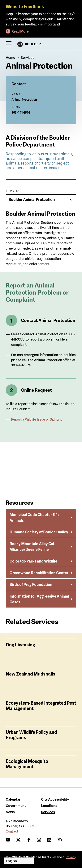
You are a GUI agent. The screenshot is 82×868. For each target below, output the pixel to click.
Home (10, 57)
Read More (20, 31)
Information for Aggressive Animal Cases (39, 599)
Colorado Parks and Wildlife (33, 561)
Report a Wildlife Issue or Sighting (37, 419)
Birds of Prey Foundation (31, 584)
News (10, 812)
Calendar (13, 799)
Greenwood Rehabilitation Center (39, 573)
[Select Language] (19, 861)
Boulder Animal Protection (32, 199)
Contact (12, 831)
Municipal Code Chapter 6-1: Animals (34, 517)
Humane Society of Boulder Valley (39, 532)
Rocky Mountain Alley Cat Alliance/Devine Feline (32, 546)
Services (28, 57)
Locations (49, 805)
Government (16, 805)
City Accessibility (55, 799)
